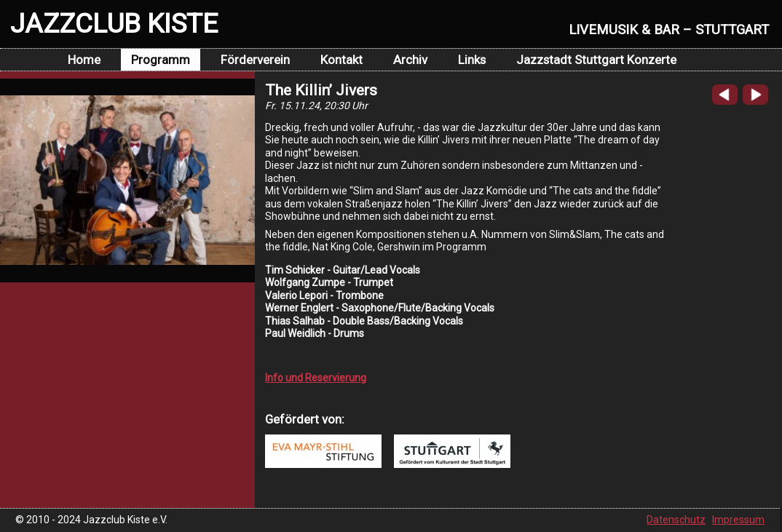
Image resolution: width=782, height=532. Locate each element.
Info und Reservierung (316, 378)
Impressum (738, 520)
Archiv (410, 60)
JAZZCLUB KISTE (114, 23)
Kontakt (341, 60)
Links (472, 60)
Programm (161, 60)
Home (84, 60)
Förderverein (255, 60)
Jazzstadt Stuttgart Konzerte (596, 60)
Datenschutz (676, 520)
